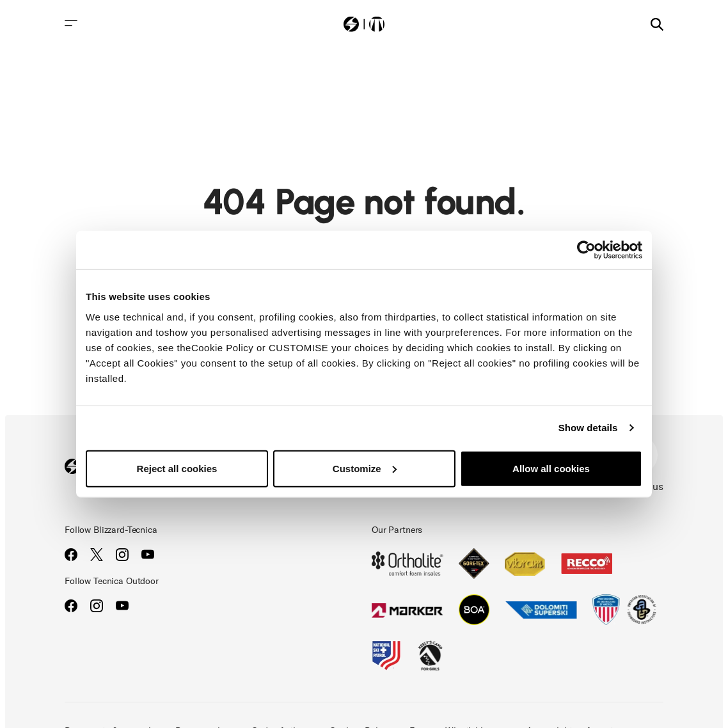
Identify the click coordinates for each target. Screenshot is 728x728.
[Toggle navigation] (71, 23)
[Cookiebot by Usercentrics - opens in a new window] (586, 250)
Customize (365, 468)
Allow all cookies (551, 468)
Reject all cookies (177, 468)
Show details (588, 428)
